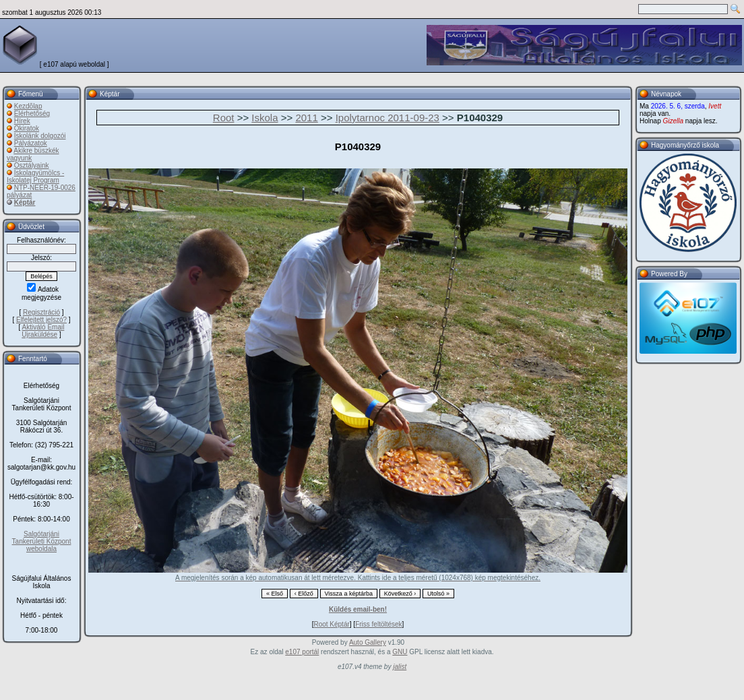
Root (224, 118)
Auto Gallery (368, 642)
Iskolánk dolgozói (40, 136)
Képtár (25, 202)
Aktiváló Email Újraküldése (43, 331)
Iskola (265, 118)
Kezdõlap (28, 106)
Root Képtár (331, 624)
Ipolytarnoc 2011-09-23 (387, 118)
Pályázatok (31, 143)
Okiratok (27, 128)
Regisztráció (41, 312)
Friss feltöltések (378, 624)
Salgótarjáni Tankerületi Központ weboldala (42, 541)
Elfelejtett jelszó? (41, 320)
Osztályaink (32, 165)
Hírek (22, 121)
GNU (400, 652)
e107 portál (302, 652)
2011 (306, 118)
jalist (400, 667)
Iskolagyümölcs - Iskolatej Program (35, 177)
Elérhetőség (32, 114)
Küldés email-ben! (358, 609)
